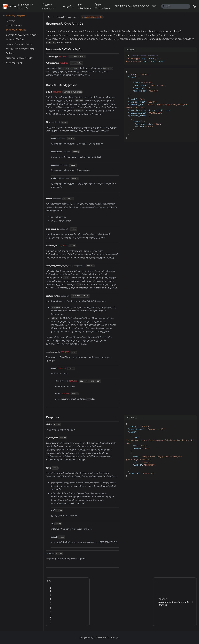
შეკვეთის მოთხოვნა (16, 30)
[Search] (176, 6)
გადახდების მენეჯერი (25, 6)
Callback (10, 53)
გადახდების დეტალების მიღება (22, 34)
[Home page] (49, 17)
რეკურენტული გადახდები (19, 44)
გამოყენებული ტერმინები (19, 58)
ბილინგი (69, 6)
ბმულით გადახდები (48, 6)
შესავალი (11, 20)
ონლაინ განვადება (15, 63)
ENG (154, 6)
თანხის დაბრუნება (15, 39)
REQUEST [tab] (131, 50)
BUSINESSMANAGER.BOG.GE (132, 6)
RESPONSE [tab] (132, 418)
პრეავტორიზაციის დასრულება (21, 49)
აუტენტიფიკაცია (14, 25)
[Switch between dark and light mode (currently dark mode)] (194, 6)
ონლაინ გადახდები (15, 16)
